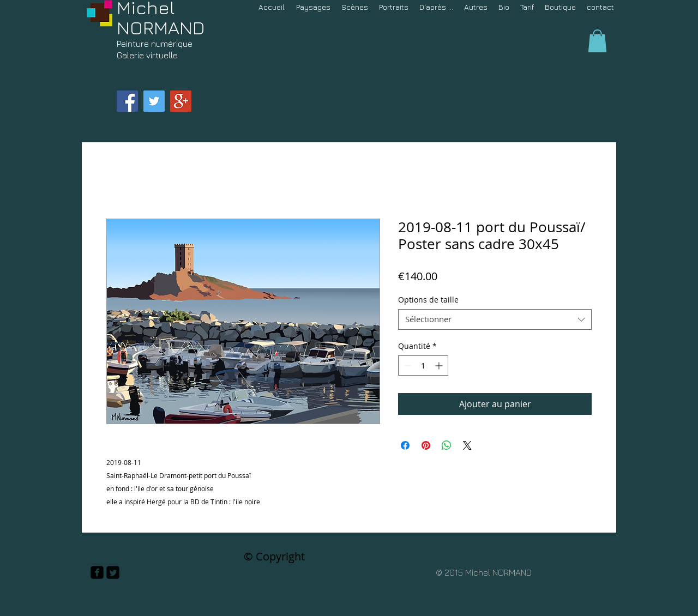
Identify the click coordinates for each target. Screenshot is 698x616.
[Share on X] (467, 445)
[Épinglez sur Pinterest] (426, 445)
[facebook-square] (97, 572)
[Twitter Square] (113, 572)
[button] (597, 41)
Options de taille (428, 300)
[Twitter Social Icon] (154, 101)
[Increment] (440, 366)
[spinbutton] (423, 366)
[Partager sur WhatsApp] (447, 445)
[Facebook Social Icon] (127, 101)
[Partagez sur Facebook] (405, 445)
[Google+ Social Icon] (181, 101)
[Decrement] (407, 366)
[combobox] (495, 319)
